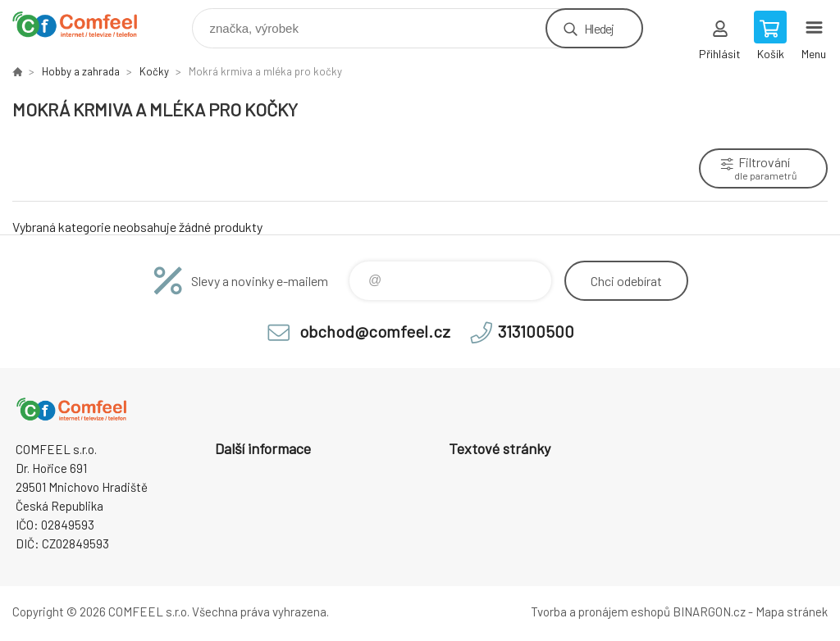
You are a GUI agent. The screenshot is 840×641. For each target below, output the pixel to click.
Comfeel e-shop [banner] (85, 24)
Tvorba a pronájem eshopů (600, 611)
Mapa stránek (792, 611)
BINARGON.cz (709, 611)
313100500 (536, 331)
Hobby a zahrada (81, 71)
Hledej (599, 28)
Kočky (154, 71)
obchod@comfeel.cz (375, 331)
